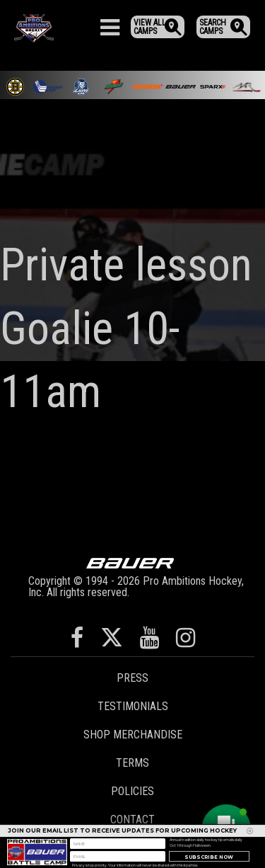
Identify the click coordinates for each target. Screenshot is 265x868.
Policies (132, 791)
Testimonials (133, 706)
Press (132, 678)
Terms (132, 763)
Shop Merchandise (133, 735)
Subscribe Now (209, 858)
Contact (132, 820)
